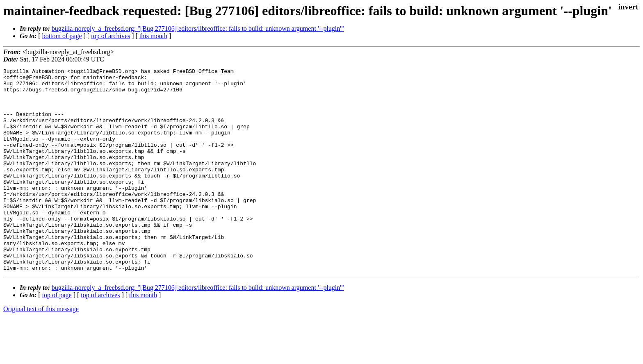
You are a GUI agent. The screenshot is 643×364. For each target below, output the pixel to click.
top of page (57, 336)
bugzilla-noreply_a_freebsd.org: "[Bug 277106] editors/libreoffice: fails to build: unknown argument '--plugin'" (198, 28)
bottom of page (62, 36)
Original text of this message (41, 349)
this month (153, 36)
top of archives (111, 36)
